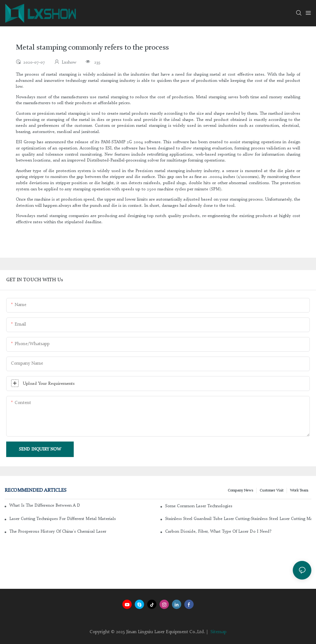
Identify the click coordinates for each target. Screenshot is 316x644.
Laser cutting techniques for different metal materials (63, 519)
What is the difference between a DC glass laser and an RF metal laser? (45, 505)
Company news (240, 491)
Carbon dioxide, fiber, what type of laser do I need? (218, 531)
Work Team (299, 491)
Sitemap (218, 632)
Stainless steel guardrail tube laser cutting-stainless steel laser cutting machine (238, 519)
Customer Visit (272, 491)
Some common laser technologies (199, 506)
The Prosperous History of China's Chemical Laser (58, 531)
